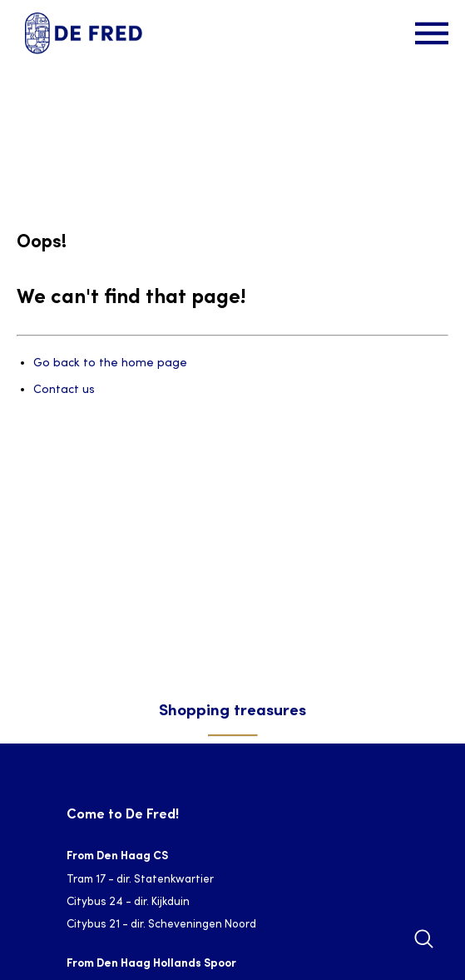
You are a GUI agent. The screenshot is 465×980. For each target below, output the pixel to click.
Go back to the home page (110, 363)
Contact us (64, 390)
